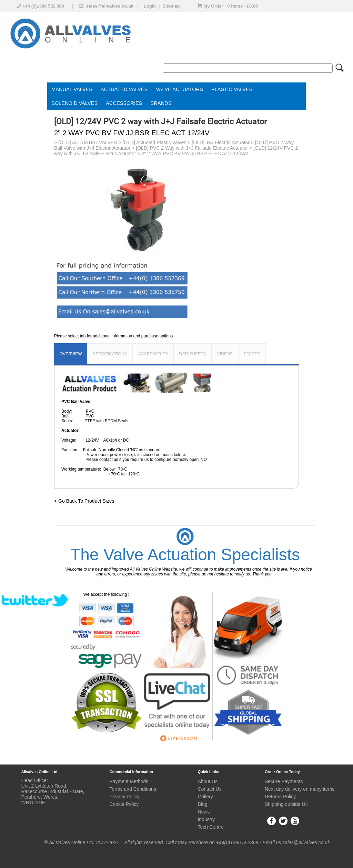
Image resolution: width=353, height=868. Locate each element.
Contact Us (209, 789)
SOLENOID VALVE (73, 103)
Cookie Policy (124, 804)
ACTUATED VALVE (123, 89)
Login (150, 6)
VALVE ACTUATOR (178, 89)
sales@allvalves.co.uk (110, 6)
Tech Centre (210, 827)
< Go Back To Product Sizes (84, 501)
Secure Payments (284, 781)
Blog (202, 804)
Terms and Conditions (133, 789)
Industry (206, 819)
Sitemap (171, 6)
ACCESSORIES (124, 103)
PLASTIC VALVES (232, 89)
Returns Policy (280, 797)
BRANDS (161, 103)
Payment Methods (129, 781)
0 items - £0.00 (243, 6)
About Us (208, 781)
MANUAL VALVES (72, 89)
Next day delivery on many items (300, 789)
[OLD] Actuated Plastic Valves (154, 142)
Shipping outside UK (287, 804)
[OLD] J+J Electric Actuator (221, 142)
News (204, 812)
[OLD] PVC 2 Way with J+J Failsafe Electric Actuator (192, 148)
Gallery (205, 797)
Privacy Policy (124, 797)
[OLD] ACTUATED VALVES (88, 142)
